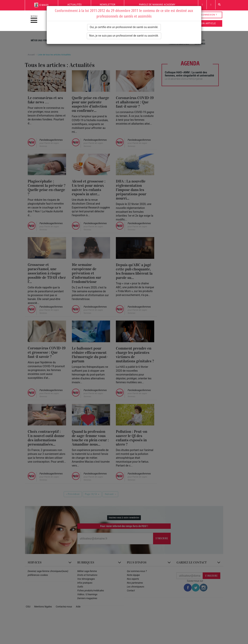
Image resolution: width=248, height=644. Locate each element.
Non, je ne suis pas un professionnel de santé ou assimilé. (124, 36)
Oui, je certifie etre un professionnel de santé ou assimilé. (124, 27)
